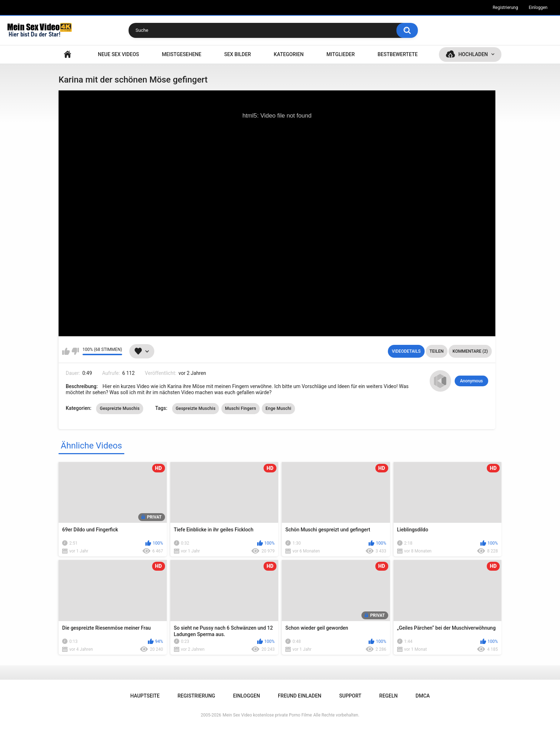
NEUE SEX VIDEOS (118, 54)
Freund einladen (300, 696)
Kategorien (289, 54)
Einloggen (538, 8)
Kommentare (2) (470, 351)
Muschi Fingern (241, 408)
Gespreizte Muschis (120, 408)
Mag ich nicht (75, 351)
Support (350, 696)
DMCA (423, 696)
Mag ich (66, 351)
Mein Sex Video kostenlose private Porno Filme (267, 715)
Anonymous (471, 381)
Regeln (389, 696)
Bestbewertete (397, 54)
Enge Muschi (278, 408)
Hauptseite (67, 54)
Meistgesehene (181, 54)
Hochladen (473, 54)
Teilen (437, 351)
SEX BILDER (238, 54)
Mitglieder (341, 54)
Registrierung (505, 8)
